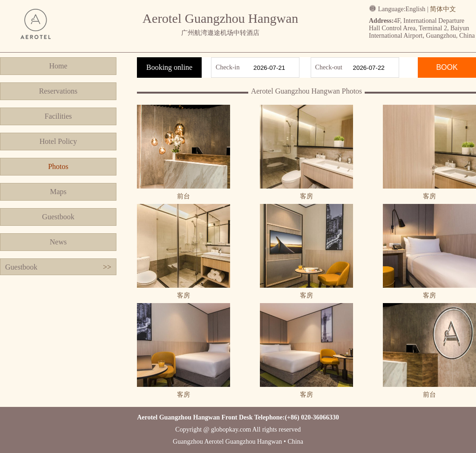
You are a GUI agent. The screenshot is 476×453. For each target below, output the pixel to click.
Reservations (58, 91)
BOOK (447, 67)
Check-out (329, 67)
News (58, 242)
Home (58, 66)
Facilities (58, 116)
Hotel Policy (58, 141)
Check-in (228, 67)
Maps (58, 192)
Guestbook (58, 217)
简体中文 (443, 9)
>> (107, 267)
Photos (58, 166)
